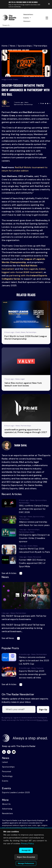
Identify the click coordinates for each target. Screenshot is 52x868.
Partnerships (41, 46)
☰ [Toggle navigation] (47, 18)
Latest (5, 762)
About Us (6, 804)
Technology (7, 776)
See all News (11, 638)
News (13, 46)
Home (5, 46)
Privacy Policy (42, 720)
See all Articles (12, 573)
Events (26, 18)
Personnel (7, 771)
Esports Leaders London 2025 (16, 792)
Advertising (7, 809)
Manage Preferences (26, 863)
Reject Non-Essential (26, 857)
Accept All (26, 850)
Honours (27, 21)
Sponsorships (25, 46)
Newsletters (28, 14)
